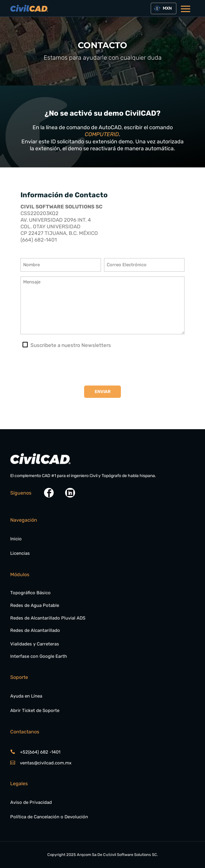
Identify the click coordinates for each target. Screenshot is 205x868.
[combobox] (164, 8)
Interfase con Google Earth (39, 656)
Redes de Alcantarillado (35, 630)
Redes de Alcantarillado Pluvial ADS (48, 618)
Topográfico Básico (30, 593)
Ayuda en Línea (26, 696)
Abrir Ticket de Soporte (35, 710)
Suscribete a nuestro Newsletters (71, 345)
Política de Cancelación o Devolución (49, 817)
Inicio (16, 539)
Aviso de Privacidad (31, 802)
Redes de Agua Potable (35, 605)
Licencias (20, 553)
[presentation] (66, 367)
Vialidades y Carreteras (35, 644)
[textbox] (166, 8)
